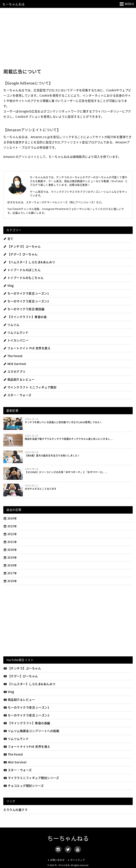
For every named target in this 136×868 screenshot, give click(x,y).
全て (8, 239)
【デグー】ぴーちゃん (20, 254)
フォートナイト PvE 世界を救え (27, 348)
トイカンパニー (16, 340)
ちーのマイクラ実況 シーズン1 (26, 293)
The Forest (13, 356)
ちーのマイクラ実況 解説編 (24, 309)
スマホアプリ (14, 372)
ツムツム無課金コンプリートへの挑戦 (31, 731)
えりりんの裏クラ (15, 810)
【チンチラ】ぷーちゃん (22, 246)
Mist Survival (15, 364)
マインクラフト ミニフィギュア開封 (30, 387)
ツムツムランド (16, 332)
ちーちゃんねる (14, 4)
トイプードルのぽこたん (22, 270)
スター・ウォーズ (17, 395)
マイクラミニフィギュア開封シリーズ (31, 778)
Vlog (9, 286)
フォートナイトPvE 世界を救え (27, 747)
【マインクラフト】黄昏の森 (25, 317)
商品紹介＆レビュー (19, 379)
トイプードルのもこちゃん (24, 278)
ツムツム (11, 325)
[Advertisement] (68, 37)
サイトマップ (78, 860)
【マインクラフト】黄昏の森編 (27, 723)
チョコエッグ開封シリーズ (24, 786)
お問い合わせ (57, 860)
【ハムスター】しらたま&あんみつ (29, 262)
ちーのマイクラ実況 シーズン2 (26, 301)
